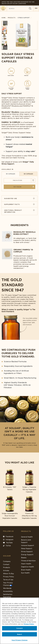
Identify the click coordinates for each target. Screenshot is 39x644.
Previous (5, 23)
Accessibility (8, 591)
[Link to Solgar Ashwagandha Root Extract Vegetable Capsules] (10, 507)
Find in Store (18, 180)
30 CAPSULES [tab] (11, 174)
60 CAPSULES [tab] (28, 174)
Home (4, 18)
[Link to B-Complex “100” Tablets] (10, 480)
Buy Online (18, 187)
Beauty (24, 558)
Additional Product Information (19, 211)
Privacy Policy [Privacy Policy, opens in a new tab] (29, 624)
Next (5, 47)
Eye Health (25, 573)
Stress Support (27, 552)
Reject (20, 634)
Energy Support (27, 555)
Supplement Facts (19, 204)
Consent (20, 628)
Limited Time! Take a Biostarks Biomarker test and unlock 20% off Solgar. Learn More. (18, 3)
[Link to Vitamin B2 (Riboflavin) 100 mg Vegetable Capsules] (29, 507)
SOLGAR (7, 556)
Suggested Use (19, 198)
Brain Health (26, 570)
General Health (27, 537)
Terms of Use (8, 580)
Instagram (8, 540)
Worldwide (7, 588)
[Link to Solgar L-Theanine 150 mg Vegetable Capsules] (29, 481)
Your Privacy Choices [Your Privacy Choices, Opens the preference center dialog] (20, 640)
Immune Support (28, 545)
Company (7, 561)
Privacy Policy (9, 577)
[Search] (30, 8)
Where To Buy (9, 574)
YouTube (8, 543)
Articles (6, 571)
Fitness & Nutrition (28, 561)
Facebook (8, 537)
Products (12, 18)
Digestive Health (28, 567)
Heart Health (26, 564)
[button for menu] (36, 8)
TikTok (7, 546)
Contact (6, 564)
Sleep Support (27, 549)
